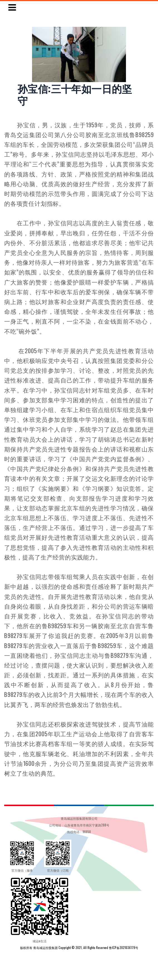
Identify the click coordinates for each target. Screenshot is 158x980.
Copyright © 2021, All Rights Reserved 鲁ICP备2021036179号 (98, 948)
